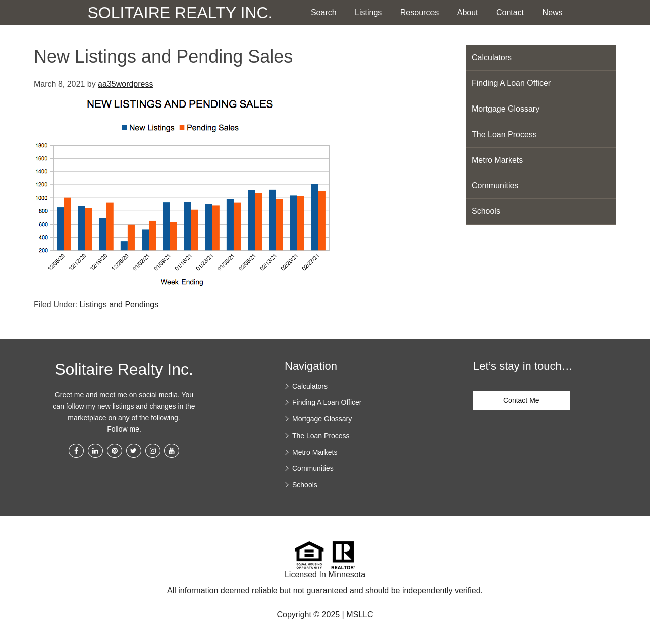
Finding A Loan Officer (511, 83)
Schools (486, 211)
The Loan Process (504, 134)
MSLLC (359, 615)
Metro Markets (497, 160)
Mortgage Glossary (506, 109)
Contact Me (521, 400)
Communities (495, 186)
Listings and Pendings (119, 305)
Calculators (492, 58)
